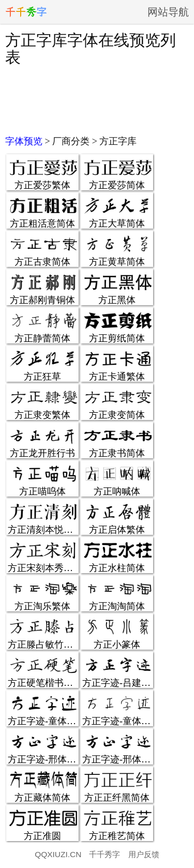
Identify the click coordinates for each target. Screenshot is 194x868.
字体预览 (24, 141)
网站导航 (168, 12)
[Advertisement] (97, 99)
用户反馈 (144, 854)
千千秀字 (105, 854)
